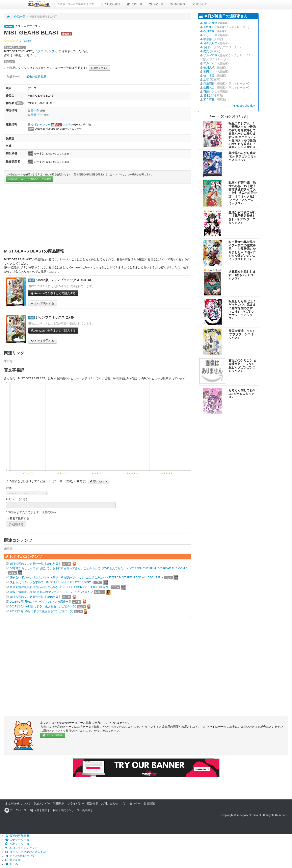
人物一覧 (134, 4)
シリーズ (74, 810)
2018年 (67, 125)
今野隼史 (209, 27)
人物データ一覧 (17, 840)
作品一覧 (156, 4)
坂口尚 (208, 47)
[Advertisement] (97, 216)
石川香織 (209, 31)
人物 (37, 810)
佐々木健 (209, 75)
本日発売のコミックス (21, 848)
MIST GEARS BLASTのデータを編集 (30, 179)
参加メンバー (42, 803)
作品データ (14, 76)
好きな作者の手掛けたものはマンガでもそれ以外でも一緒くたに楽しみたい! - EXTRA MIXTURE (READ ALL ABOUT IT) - (87, 577)
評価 (9, 488)
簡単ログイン (99, 68)
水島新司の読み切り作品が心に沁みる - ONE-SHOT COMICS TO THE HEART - (60, 587)
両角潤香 (209, 83)
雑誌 (63, 810)
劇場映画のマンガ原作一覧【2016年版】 (36, 597)
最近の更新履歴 (17, 836)
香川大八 (209, 67)
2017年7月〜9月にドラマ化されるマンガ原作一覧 (41, 611)
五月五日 (209, 100)
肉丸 (206, 51)
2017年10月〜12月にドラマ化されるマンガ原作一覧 (43, 606)
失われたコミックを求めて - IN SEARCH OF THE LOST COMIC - (51, 582)
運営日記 (149, 803)
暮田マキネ (210, 71)
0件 (28, 41)
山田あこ (209, 88)
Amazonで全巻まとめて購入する (53, 293)
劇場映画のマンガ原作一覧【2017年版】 (36, 564)
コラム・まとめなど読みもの (26, 852)
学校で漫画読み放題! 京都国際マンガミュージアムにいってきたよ (52, 592)
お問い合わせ (110, 803)
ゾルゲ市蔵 (210, 55)
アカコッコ (210, 63)
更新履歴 (113, 4)
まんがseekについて (18, 803)
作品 (45, 810)
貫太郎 (208, 96)
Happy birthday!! (245, 106)
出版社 (54, 810)
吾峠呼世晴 (210, 23)
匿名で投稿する (18, 519)
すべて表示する (43, 303)
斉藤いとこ (210, 92)
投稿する (16, 524)
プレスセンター (131, 803)
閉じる (11, 864)
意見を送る (14, 860)
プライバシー (76, 803)
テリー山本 (210, 35)
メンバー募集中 (53, 735)
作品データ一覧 (17, 844)
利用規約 (59, 803)
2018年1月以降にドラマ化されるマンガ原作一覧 (41, 602)
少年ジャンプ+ (47, 51)
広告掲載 (93, 803)
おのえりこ (210, 43)
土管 (206, 79)
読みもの (200, 4)
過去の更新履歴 (36, 76)
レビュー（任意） (17, 499)
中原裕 (208, 39)
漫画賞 (86, 810)
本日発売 (178, 4)
